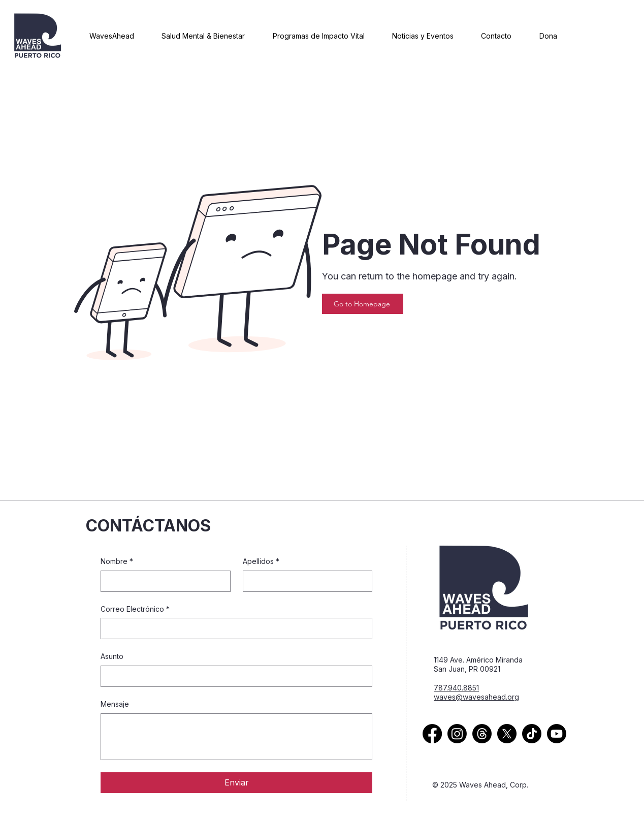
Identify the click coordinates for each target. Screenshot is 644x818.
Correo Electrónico (135, 609)
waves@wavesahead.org (476, 697)
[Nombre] (163, 581)
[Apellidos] (305, 581)
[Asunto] (233, 676)
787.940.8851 (456, 688)
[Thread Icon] (482, 734)
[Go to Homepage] (363, 304)
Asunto (112, 656)
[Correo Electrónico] (233, 628)
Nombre (117, 561)
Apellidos (261, 561)
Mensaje (115, 704)
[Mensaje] (236, 737)
